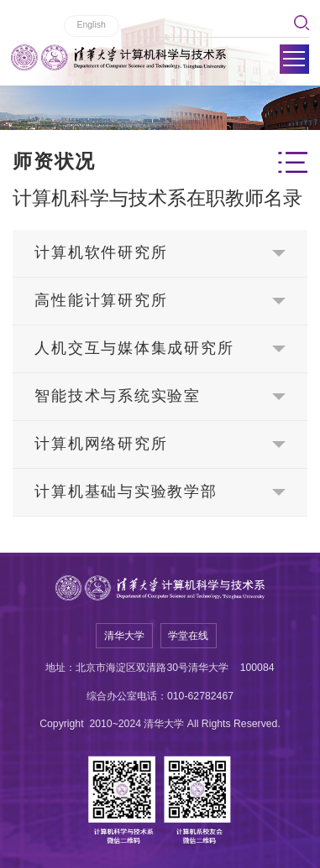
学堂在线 (188, 636)
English (91, 24)
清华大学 (124, 636)
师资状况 (54, 161)
